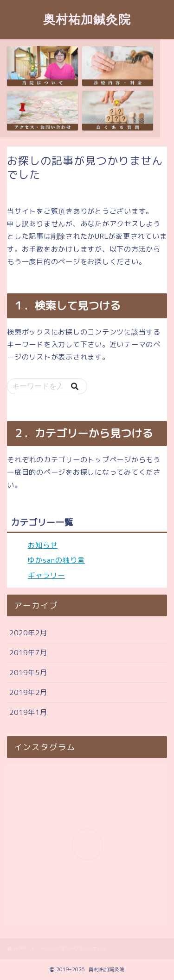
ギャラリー (46, 575)
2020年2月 (28, 633)
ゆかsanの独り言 (56, 560)
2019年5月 (28, 673)
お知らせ (43, 545)
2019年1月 (28, 712)
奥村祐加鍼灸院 (87, 19)
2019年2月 (28, 692)
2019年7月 (28, 653)
